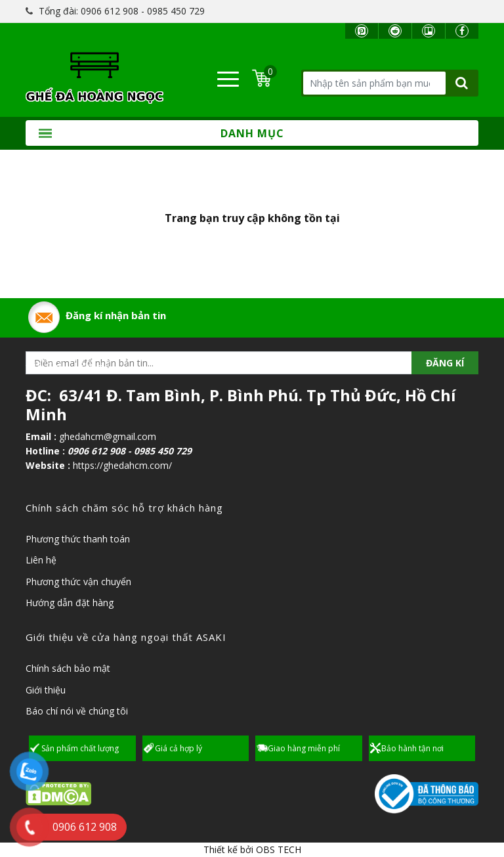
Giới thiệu (46, 690)
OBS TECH (279, 849)
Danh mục (161, 133)
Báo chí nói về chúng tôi (77, 711)
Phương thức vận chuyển (78, 582)
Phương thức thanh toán (78, 539)
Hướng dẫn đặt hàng (70, 603)
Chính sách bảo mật (68, 668)
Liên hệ (41, 560)
